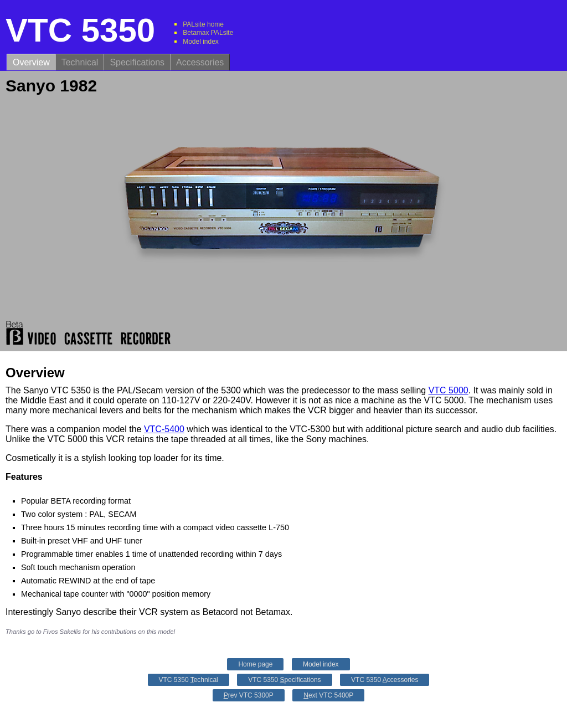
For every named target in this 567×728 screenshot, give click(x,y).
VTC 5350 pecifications (284, 680)
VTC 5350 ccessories (385, 680)
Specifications (137, 62)
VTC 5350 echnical (189, 680)
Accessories (200, 62)
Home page (255, 664)
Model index (201, 42)
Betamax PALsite (208, 33)
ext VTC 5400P (328, 695)
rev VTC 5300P (249, 695)
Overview (31, 62)
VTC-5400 (164, 429)
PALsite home (203, 24)
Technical (80, 62)
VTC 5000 (449, 390)
